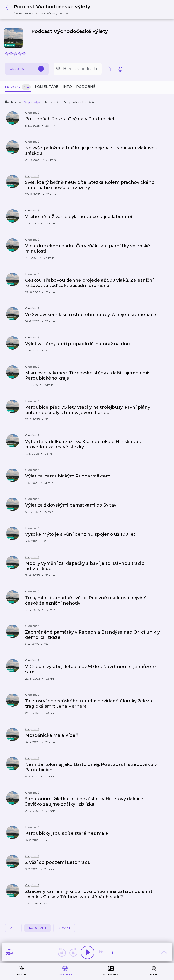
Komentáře (47, 87)
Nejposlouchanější (79, 102)
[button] (49, 10)
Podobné (86, 87)
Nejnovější (32, 102)
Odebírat (27, 69)
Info (67, 87)
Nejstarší (52, 102)
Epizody (18, 87)
